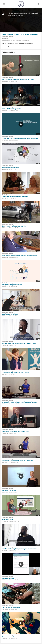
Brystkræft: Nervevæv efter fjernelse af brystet (17, 461)
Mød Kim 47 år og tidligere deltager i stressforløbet (19, 343)
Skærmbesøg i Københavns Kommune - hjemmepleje (20, 255)
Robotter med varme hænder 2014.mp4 (15, 197)
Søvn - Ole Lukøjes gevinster (12, 109)
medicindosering (17, 41)
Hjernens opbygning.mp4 (10, 168)
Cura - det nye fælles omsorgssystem (14, 226)
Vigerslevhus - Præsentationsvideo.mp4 (15, 432)
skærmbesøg (25, 41)
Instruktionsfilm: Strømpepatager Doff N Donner (18, 80)
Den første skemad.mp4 (10, 314)
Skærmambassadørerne (10, 637)
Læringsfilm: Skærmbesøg (11, 607)
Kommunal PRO (7, 520)
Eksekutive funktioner (9, 490)
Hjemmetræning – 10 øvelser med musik (15, 373)
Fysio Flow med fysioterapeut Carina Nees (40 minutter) (20, 138)
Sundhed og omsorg (7, 37)
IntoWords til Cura (8, 578)
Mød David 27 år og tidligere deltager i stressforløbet (19, 549)
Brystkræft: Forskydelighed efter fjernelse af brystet (19, 402)
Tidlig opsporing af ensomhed (12, 285)
